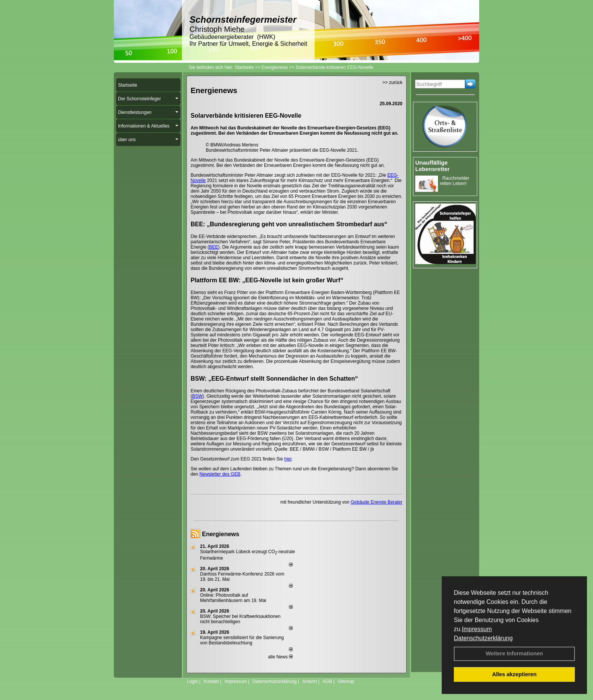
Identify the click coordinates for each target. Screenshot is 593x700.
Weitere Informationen (514, 653)
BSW (197, 396)
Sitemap (346, 681)
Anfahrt (310, 681)
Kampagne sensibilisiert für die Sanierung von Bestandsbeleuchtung (242, 640)
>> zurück (392, 82)
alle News (280, 657)
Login (192, 681)
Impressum (477, 629)
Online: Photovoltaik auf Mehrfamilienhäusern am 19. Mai (233, 598)
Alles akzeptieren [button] (514, 674)
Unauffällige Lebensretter (432, 166)
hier (288, 459)
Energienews (221, 534)
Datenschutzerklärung (483, 638)
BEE (214, 247)
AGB (327, 681)
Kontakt (211, 681)
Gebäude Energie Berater (376, 502)
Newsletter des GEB (220, 474)
